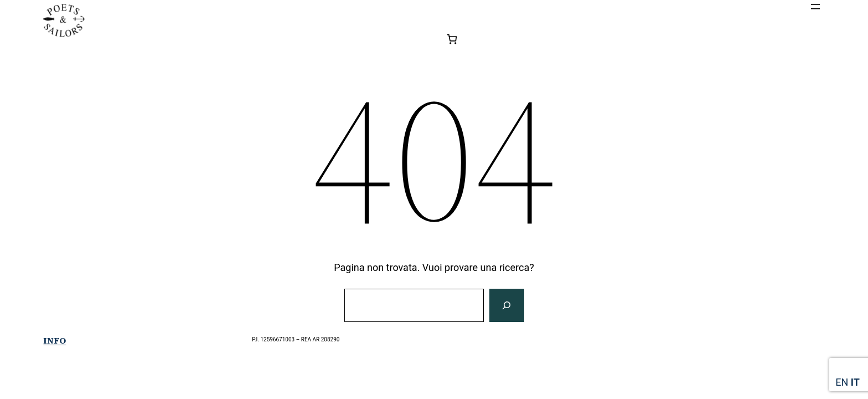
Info (55, 340)
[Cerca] (507, 305)
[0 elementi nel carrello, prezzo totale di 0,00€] (452, 39)
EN (842, 382)
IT (855, 382)
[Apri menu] (815, 7)
